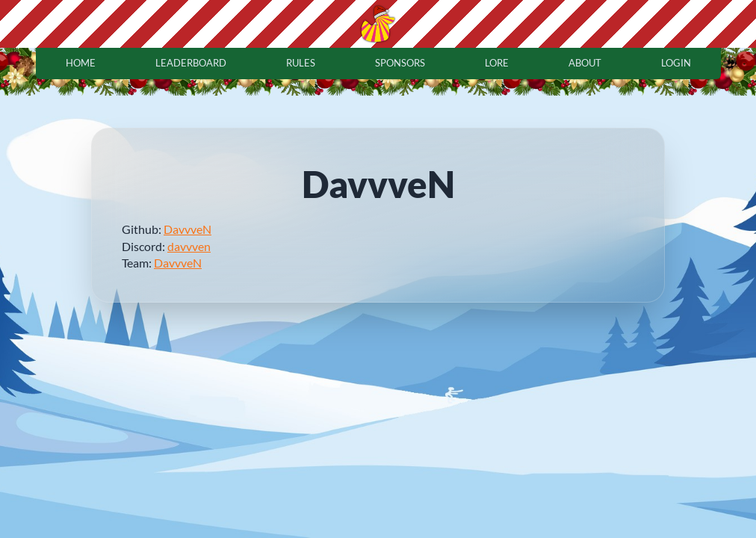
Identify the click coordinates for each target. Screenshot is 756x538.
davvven (189, 246)
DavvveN (188, 229)
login (676, 63)
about (585, 63)
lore (497, 63)
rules (301, 63)
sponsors (400, 63)
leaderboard (191, 63)
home (81, 63)
